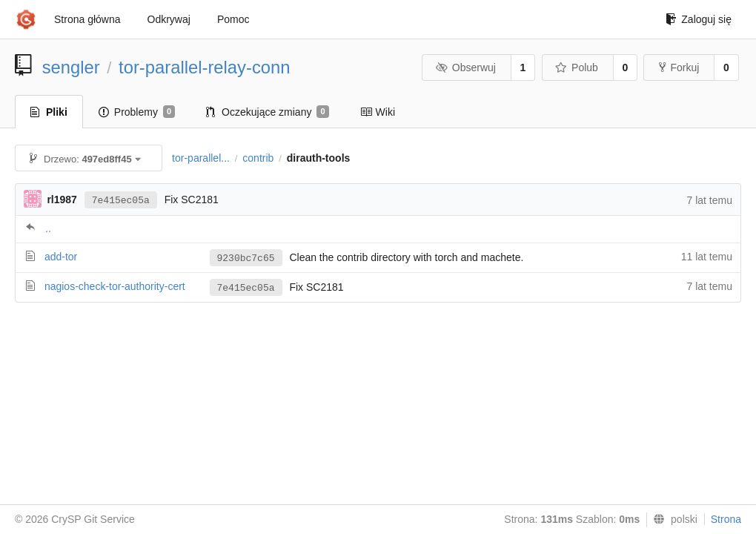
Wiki (378, 112)
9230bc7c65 (246, 258)
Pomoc (233, 19)
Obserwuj (465, 67)
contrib (258, 158)
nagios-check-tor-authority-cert (115, 286)
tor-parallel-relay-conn (204, 67)
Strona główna (87, 19)
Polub (577, 67)
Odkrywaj (169, 19)
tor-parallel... (201, 158)
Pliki (49, 112)
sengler (71, 67)
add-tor (61, 257)
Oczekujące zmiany (268, 112)
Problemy (137, 112)
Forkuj (679, 67)
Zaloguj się (699, 19)
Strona (726, 519)
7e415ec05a (121, 201)
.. (48, 228)
